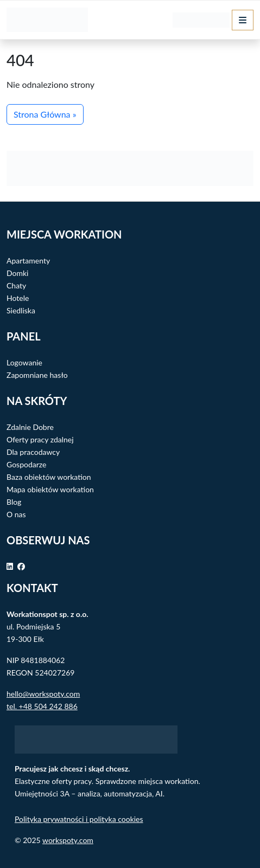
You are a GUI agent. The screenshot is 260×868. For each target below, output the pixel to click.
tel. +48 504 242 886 (42, 706)
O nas (16, 514)
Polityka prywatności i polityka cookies (79, 819)
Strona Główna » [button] (45, 114)
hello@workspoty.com (43, 694)
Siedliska (21, 310)
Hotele (18, 298)
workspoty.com (68, 840)
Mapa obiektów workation (50, 489)
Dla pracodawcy (33, 452)
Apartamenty (28, 261)
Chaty (16, 285)
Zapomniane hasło (37, 375)
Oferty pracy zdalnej (40, 439)
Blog (14, 502)
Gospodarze (26, 464)
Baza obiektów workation (49, 477)
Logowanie (24, 362)
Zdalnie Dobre (30, 427)
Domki (17, 273)
